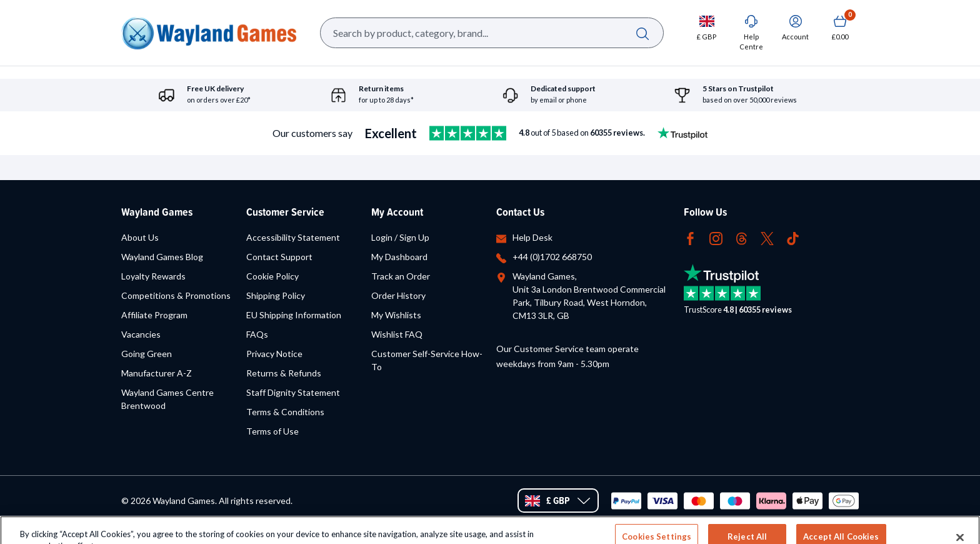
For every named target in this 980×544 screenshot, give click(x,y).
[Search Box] (492, 33)
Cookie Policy (272, 276)
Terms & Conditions (285, 412)
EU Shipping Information (294, 315)
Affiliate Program (154, 315)
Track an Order (401, 276)
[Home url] (209, 33)
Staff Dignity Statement (293, 392)
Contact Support (279, 257)
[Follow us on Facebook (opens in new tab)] (690, 237)
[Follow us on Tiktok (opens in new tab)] (793, 237)
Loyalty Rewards (153, 276)
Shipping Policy (276, 295)
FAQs (257, 334)
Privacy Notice (274, 354)
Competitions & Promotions (176, 295)
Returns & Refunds (284, 373)
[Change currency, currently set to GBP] (707, 27)
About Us (140, 237)
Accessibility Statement (293, 237)
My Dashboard (399, 257)
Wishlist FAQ (397, 334)
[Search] (642, 33)
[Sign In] (795, 27)
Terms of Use (272, 431)
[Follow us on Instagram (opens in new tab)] (716, 237)
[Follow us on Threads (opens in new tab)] (742, 237)
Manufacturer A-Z (157, 373)
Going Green (147, 354)
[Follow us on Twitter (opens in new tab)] (767, 237)
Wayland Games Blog (162, 257)
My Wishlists (396, 315)
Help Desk (532, 237)
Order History (398, 295)
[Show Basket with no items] (840, 27)
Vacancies (141, 334)
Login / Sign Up (400, 237)
